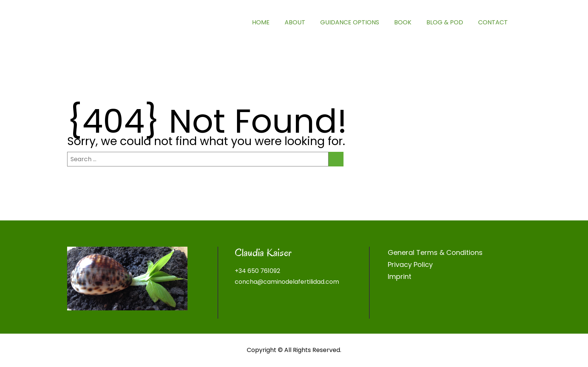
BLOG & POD (445, 22)
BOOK (403, 22)
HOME (261, 22)
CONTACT (493, 22)
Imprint (400, 276)
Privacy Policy (410, 264)
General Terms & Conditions (435, 252)
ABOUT (295, 22)
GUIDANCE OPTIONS (350, 22)
